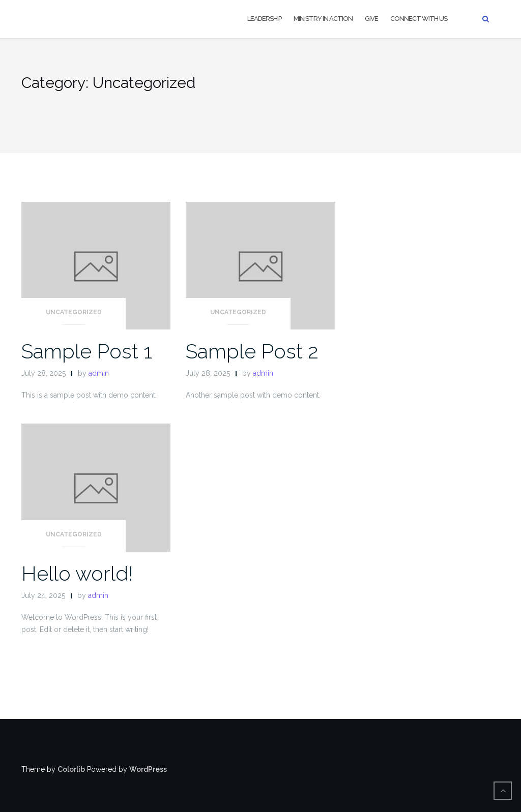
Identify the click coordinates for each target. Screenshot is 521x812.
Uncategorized (74, 312)
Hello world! (77, 573)
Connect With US (419, 19)
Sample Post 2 (252, 351)
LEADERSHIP (264, 19)
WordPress (148, 769)
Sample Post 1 (87, 351)
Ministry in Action (323, 19)
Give (371, 19)
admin (99, 373)
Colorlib (71, 769)
